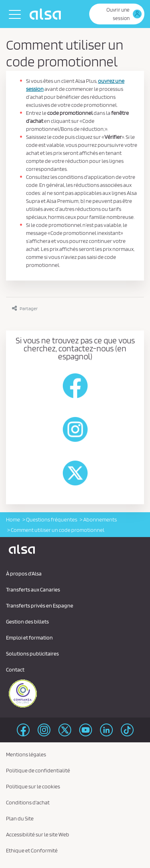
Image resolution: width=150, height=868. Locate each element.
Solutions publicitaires (32, 654)
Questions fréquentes (52, 519)
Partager (25, 308)
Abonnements (100, 519)
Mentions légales (26, 754)
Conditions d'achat (28, 802)
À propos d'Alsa (24, 573)
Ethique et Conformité (32, 850)
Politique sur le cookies (33, 786)
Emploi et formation (29, 637)
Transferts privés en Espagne (40, 605)
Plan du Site (20, 818)
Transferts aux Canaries (33, 589)
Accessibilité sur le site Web (38, 834)
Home (13, 519)
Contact (15, 670)
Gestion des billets (27, 621)
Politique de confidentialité (38, 770)
